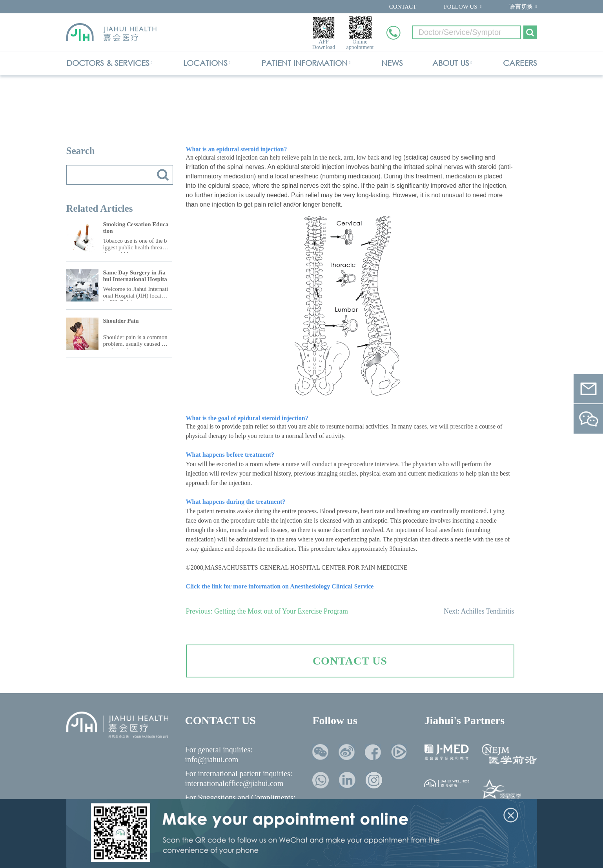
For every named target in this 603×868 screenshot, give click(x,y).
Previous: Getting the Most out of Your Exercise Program (267, 611)
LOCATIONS (205, 63)
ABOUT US (451, 63)
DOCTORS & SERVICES (108, 63)
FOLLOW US (460, 7)
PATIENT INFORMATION (304, 63)
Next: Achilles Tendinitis (479, 611)
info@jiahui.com (212, 759)
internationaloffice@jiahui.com (234, 783)
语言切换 (521, 7)
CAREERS (520, 63)
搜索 (163, 175)
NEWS (392, 63)
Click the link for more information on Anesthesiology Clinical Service (280, 586)
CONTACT (403, 7)
